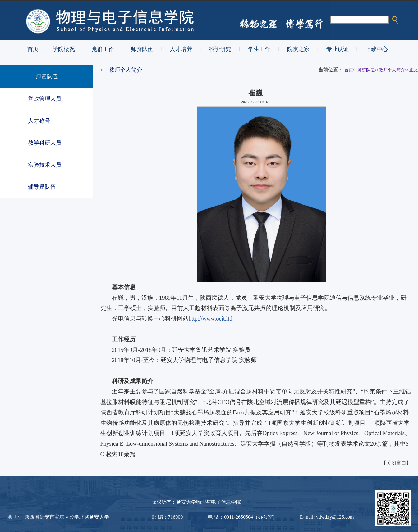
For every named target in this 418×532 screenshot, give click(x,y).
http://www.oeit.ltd (211, 318)
